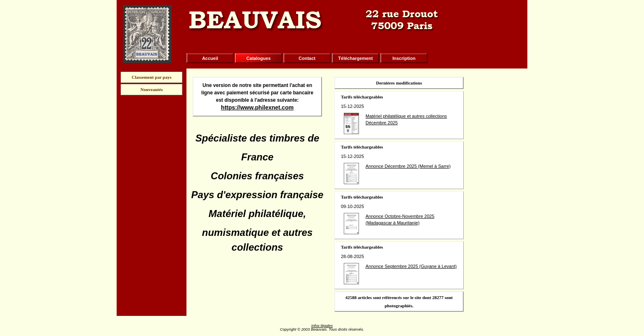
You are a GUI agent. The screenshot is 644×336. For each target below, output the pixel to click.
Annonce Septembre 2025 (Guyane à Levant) (411, 266)
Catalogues (259, 58)
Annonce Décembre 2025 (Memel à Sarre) (408, 166)
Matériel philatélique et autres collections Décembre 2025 (406, 120)
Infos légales (322, 326)
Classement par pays (152, 77)
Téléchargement (355, 58)
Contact (307, 58)
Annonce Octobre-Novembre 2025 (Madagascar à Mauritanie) (400, 220)
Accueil (210, 58)
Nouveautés (152, 89)
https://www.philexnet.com (257, 107)
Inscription (404, 58)
